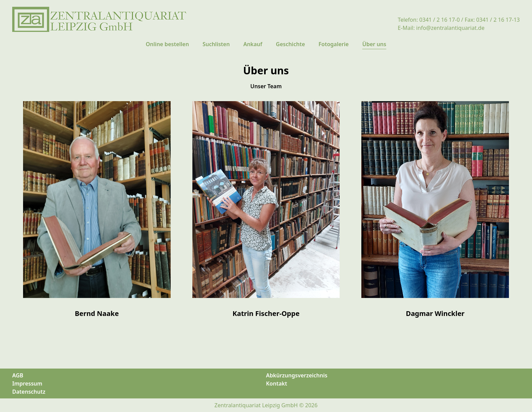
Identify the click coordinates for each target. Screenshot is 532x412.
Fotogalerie (334, 44)
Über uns (374, 44)
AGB (18, 375)
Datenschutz (29, 392)
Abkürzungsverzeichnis (297, 375)
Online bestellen (167, 44)
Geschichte (290, 44)
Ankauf (253, 44)
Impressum (27, 383)
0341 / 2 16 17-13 (498, 20)
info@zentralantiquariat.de (450, 28)
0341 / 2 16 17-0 (440, 20)
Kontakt (277, 383)
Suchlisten (216, 44)
